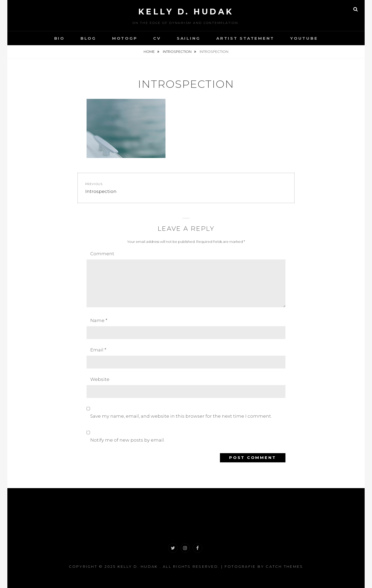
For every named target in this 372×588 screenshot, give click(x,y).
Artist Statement (245, 38)
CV (157, 38)
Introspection (178, 52)
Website (100, 379)
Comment (102, 254)
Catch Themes (284, 566)
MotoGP (125, 38)
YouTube (304, 38)
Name (99, 320)
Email (98, 350)
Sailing (189, 38)
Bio (59, 38)
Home (150, 52)
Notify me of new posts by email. (127, 440)
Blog (88, 38)
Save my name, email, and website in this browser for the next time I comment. (181, 416)
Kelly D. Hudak (186, 12)
